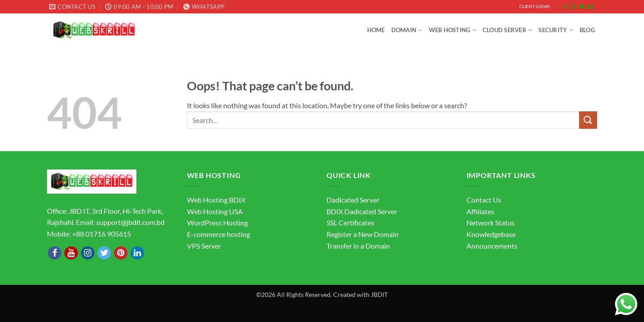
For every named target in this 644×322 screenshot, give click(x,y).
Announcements (492, 246)
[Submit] (588, 120)
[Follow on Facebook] (565, 7)
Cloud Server (508, 30)
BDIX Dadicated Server (362, 211)
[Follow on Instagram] (573, 7)
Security (556, 30)
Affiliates (480, 211)
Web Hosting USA (215, 211)
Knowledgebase (491, 234)
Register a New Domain (362, 234)
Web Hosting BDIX (216, 200)
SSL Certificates (350, 222)
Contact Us (484, 200)
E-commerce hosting (218, 234)
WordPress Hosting (217, 222)
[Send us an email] (590, 7)
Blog (587, 30)
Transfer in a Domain (358, 246)
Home (376, 30)
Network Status (491, 222)
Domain (407, 30)
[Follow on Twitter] (582, 7)
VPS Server (204, 246)
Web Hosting (453, 30)
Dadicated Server (353, 200)
